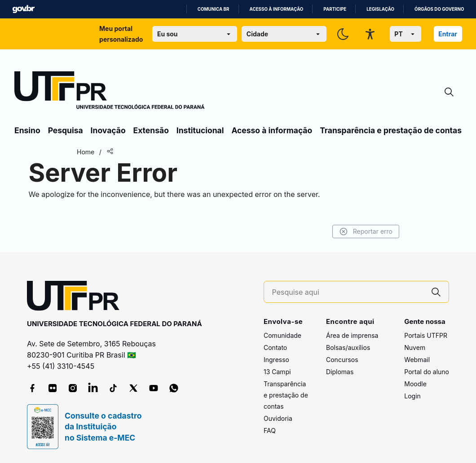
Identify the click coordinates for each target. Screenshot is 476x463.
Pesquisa (66, 130)
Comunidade (282, 335)
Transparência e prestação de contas (391, 130)
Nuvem (415, 347)
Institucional (200, 130)
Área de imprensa (352, 335)
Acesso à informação (277, 9)
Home (86, 152)
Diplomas (340, 372)
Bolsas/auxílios (348, 347)
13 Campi (277, 372)
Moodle (415, 384)
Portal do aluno (427, 372)
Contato (275, 347)
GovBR (23, 9)
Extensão (151, 130)
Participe (335, 9)
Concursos (342, 360)
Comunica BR (214, 9)
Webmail (417, 360)
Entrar (448, 34)
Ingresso (276, 360)
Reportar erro (366, 231)
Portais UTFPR (426, 335)
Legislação (380, 9)
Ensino (27, 130)
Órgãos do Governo (439, 9)
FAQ (270, 430)
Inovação (108, 130)
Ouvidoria (278, 418)
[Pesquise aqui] (348, 292)
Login (412, 396)
